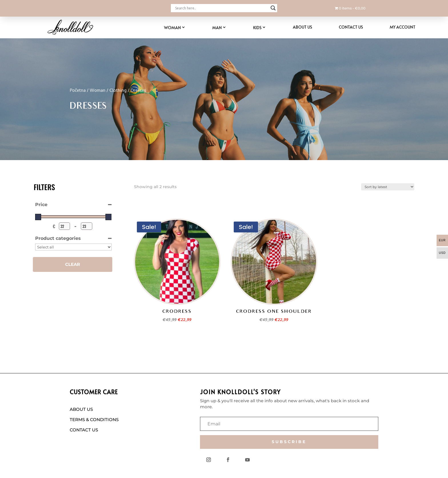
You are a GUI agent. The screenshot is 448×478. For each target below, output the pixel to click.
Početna (78, 91)
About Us (302, 27)
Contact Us (351, 27)
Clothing (118, 91)
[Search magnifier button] (273, 8)
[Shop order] (388, 187)
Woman (172, 28)
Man (217, 28)
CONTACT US (84, 430)
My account (403, 27)
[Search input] (221, 8)
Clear (73, 264)
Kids (257, 28)
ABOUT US (81, 409)
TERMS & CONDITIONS (94, 420)
